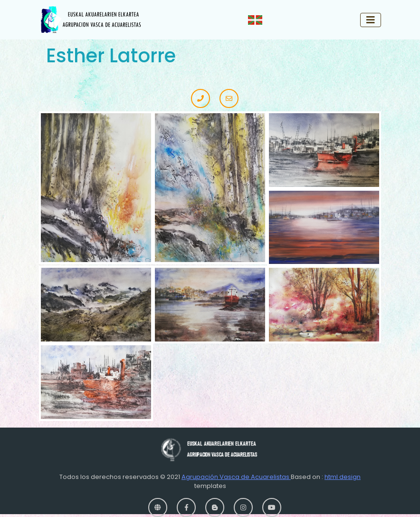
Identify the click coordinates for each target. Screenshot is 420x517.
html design (343, 477)
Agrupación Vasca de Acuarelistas (236, 477)
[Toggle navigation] (371, 20)
